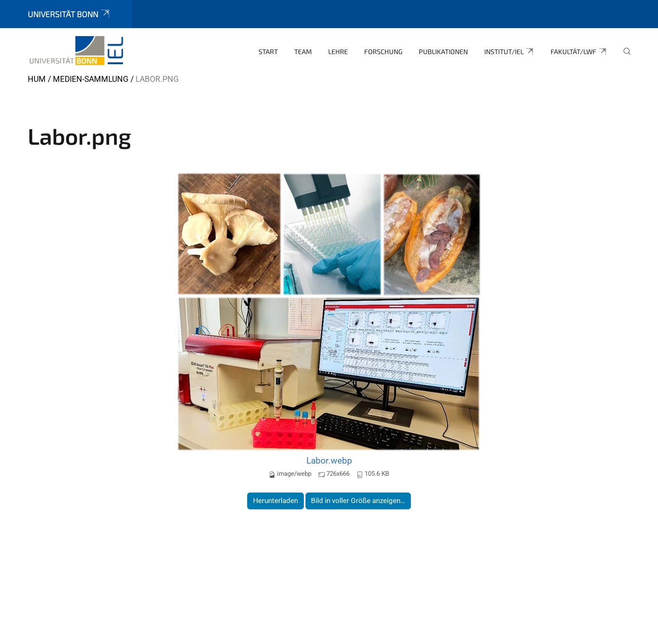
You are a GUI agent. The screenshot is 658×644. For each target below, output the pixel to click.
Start (268, 51)
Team (303, 51)
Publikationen (443, 51)
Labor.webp (329, 460)
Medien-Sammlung (91, 79)
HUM (37, 79)
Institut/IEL (509, 52)
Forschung (383, 51)
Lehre (338, 51)
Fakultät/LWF (579, 52)
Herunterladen (275, 501)
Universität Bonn (69, 14)
